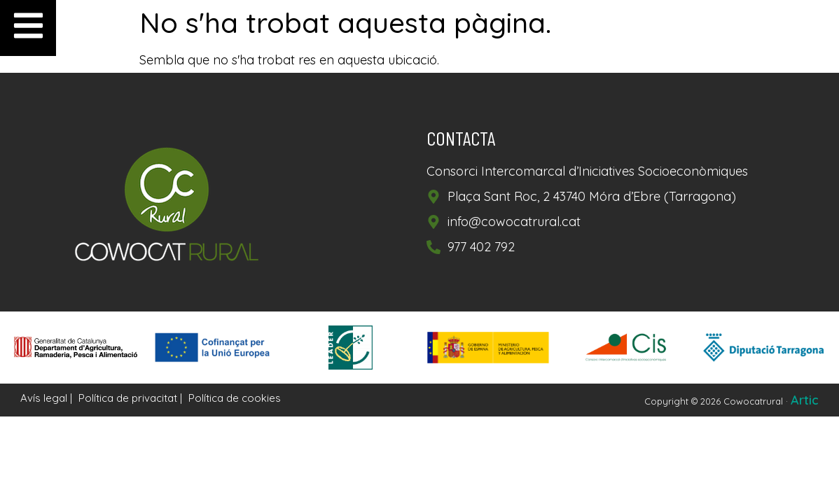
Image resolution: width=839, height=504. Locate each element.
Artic (805, 400)
